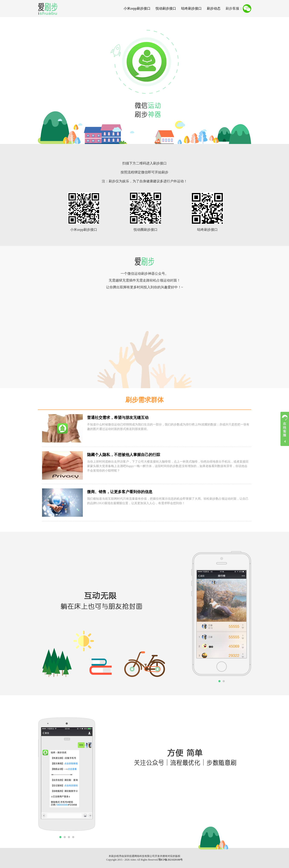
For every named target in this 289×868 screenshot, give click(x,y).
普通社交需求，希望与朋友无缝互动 (118, 418)
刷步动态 (214, 8)
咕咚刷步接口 (191, 8)
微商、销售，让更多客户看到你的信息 (120, 492)
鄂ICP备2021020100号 (171, 860)
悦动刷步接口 (166, 8)
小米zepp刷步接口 (137, 8)
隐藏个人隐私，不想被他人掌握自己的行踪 (124, 455)
